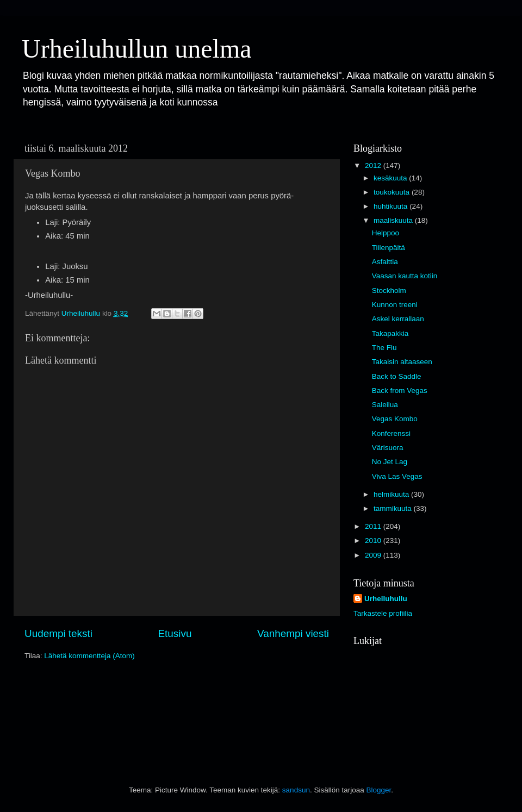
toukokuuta (393, 192)
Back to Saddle (397, 376)
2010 (374, 541)
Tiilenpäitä (389, 248)
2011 (374, 526)
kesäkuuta (391, 178)
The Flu (384, 348)
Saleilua (385, 405)
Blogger (378, 790)
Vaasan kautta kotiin (405, 276)
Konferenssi (391, 433)
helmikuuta (392, 494)
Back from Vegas (400, 391)
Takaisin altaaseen (402, 362)
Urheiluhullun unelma (137, 49)
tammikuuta (394, 508)
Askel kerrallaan (398, 319)
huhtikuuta (391, 206)
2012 (374, 165)
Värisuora (388, 448)
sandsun (296, 790)
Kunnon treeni (395, 305)
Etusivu (175, 633)
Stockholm (389, 291)
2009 (374, 555)
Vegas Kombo (395, 419)
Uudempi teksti (58, 633)
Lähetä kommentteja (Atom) (89, 656)
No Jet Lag (390, 462)
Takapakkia (390, 333)
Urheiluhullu (386, 599)
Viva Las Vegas (397, 476)
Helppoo (386, 233)
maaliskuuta (394, 220)
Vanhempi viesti (293, 633)
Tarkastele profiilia (383, 613)
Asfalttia (385, 262)
